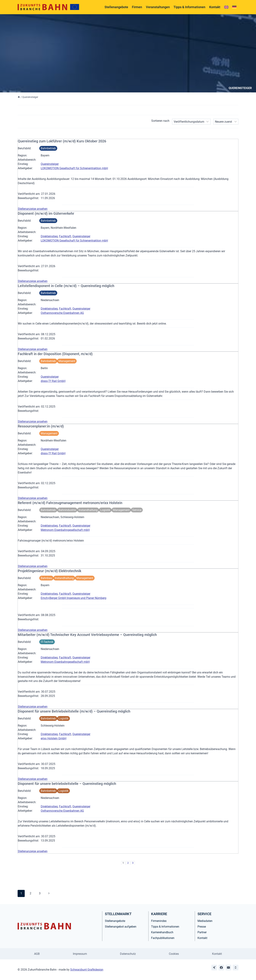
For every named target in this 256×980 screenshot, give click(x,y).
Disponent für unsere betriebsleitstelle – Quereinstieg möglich (67, 784)
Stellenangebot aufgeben (121, 927)
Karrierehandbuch (162, 932)
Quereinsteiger (50, 164)
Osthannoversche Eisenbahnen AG (62, 313)
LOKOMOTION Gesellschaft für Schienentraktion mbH (74, 168)
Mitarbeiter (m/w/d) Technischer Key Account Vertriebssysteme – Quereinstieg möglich (87, 635)
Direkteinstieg (49, 236)
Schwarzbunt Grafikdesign (87, 970)
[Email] (228, 968)
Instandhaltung (88, 510)
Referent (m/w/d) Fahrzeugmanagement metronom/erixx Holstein (70, 503)
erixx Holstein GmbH (54, 738)
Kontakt (215, 7)
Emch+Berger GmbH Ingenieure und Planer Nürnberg (74, 598)
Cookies (174, 954)
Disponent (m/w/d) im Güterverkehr (46, 213)
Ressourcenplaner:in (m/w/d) (41, 426)
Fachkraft (65, 236)
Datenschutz (128, 954)
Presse (202, 927)
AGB (37, 954)
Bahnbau (46, 578)
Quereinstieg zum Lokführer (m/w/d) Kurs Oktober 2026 (62, 141)
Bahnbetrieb (48, 148)
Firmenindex (159, 921)
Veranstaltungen (158, 7)
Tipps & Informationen (189, 7)
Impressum (80, 954)
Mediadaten (205, 921)
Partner (202, 932)
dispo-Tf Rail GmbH (53, 381)
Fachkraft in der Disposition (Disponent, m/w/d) (55, 354)
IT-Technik (47, 642)
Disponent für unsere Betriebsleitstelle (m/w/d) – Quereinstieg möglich (74, 711)
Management (67, 361)
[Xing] (214, 968)
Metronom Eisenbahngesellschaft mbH (65, 530)
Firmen (137, 7)
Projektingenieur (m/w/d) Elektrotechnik (50, 571)
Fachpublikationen (163, 938)
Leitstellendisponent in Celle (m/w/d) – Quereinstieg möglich (66, 286)
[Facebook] (221, 968)
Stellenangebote (116, 7)
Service (137, 510)
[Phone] (236, 968)
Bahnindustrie (67, 510)
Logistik (105, 510)
